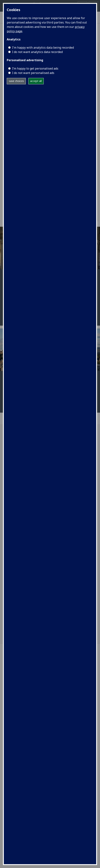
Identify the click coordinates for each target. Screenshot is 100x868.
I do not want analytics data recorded (37, 52)
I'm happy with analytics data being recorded (43, 48)
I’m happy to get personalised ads (35, 68)
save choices (16, 81)
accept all (36, 81)
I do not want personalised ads (33, 73)
